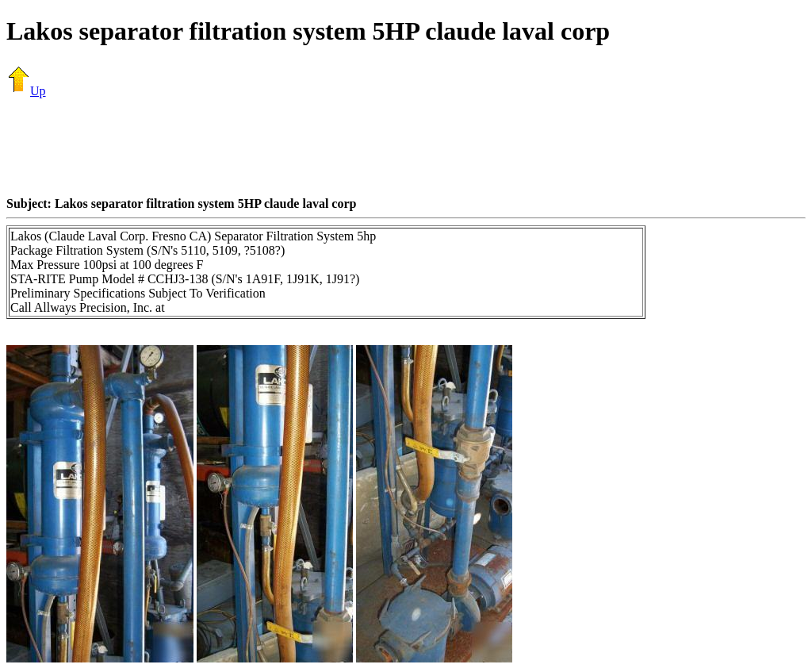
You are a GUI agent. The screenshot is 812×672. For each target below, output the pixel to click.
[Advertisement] (406, 147)
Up (26, 91)
